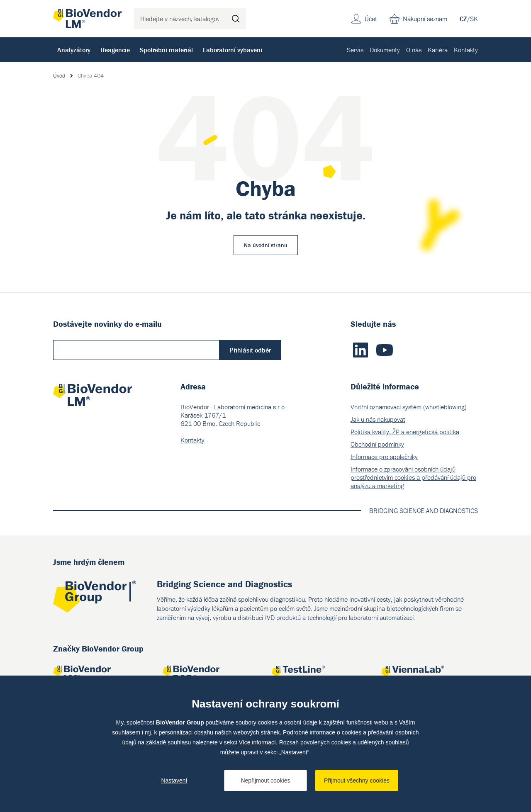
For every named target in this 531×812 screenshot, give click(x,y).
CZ (463, 19)
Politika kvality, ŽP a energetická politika (405, 432)
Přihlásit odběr (250, 350)
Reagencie (115, 50)
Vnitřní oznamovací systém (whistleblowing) (409, 407)
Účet (371, 19)
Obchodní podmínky (377, 444)
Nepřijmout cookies (265, 780)
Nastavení (174, 780)
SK (474, 19)
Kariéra (438, 50)
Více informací (257, 742)
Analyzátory (74, 50)
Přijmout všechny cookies (357, 780)
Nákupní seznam (425, 19)
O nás (414, 50)
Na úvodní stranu (266, 245)
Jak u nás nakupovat (378, 419)
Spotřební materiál (166, 50)
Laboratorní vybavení (233, 50)
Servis (355, 50)
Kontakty (466, 50)
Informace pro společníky (384, 457)
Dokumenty (385, 50)
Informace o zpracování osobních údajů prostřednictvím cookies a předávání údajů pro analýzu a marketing (413, 477)
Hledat (236, 19)
